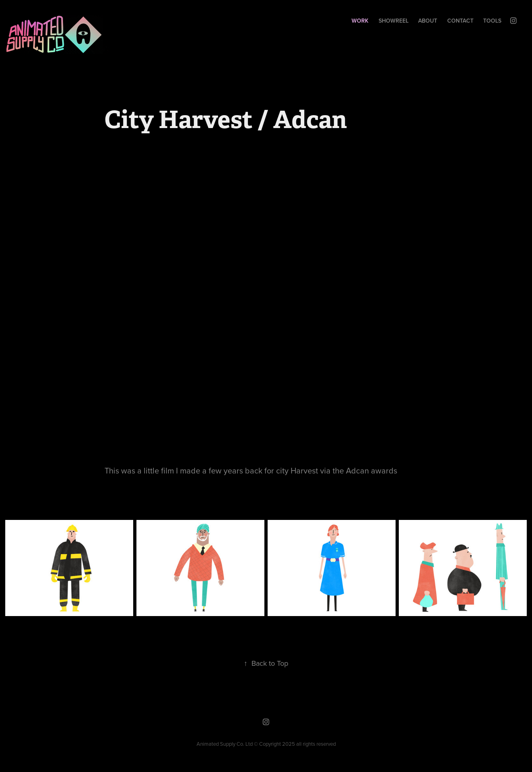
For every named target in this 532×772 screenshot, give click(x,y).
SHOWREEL (394, 21)
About (428, 21)
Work (360, 21)
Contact (460, 21)
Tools (492, 21)
